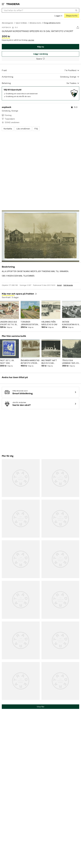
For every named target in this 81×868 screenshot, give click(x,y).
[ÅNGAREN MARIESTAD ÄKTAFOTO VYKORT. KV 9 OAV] (30, 349)
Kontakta (8, 129)
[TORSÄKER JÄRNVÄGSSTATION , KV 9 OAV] (30, 310)
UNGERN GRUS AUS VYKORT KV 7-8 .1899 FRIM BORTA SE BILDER (9, 323)
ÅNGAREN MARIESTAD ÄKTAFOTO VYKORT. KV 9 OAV (30, 362)
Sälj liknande (68, 285)
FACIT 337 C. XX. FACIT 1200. (7, 362)
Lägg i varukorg (41, 54)
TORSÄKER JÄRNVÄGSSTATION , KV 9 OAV (30, 323)
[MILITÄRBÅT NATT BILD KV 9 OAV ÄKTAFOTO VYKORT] (51, 349)
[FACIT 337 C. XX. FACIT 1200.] (9, 349)
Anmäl (59, 285)
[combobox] (41, 10)
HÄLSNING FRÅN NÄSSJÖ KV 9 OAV (49, 323)
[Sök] (76, 10)
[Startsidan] (13, 4)
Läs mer (31, 40)
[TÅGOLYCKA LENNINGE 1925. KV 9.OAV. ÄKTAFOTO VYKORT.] (72, 349)
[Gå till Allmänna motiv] (35, 23)
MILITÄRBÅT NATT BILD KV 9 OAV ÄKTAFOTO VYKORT (50, 362)
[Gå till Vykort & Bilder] (21, 23)
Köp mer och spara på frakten (19, 294)
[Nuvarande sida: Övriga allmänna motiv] (52, 23)
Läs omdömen (23, 129)
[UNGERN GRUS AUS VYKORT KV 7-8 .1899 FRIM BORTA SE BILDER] (9, 310)
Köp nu (41, 47)
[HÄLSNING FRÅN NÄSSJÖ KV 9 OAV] (51, 310)
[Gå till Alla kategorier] (7, 23)
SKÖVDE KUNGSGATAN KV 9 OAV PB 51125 (70, 323)
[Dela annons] (78, 27)
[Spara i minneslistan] (41, 59)
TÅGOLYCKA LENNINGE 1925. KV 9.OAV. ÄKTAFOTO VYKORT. (70, 362)
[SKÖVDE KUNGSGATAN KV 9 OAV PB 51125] (72, 310)
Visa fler (41, 707)
